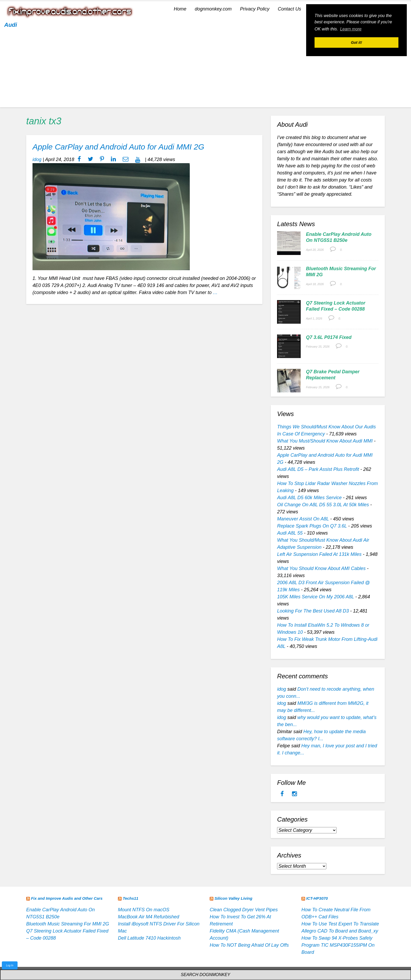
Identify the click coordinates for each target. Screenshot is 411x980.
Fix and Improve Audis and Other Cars (67, 898)
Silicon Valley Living (233, 898)
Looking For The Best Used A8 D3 (313, 611)
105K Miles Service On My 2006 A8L (315, 597)
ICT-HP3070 (317, 898)
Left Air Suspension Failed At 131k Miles (319, 554)
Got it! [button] (356, 42)
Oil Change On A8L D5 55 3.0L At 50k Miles (323, 505)
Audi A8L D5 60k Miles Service (309, 498)
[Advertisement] (206, 71)
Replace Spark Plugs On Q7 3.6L (312, 526)
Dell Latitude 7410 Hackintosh (149, 938)
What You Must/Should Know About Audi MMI (325, 441)
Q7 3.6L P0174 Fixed (329, 337)
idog (37, 159)
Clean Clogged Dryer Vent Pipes (244, 910)
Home (180, 9)
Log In (10, 965)
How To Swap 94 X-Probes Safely (337, 938)
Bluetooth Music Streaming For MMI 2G (68, 924)
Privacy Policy (255, 9)
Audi (11, 25)
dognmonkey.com (213, 9)
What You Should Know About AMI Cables (321, 568)
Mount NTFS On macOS (144, 910)
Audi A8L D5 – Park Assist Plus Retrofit (318, 469)
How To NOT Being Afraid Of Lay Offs (249, 945)
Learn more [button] (351, 29)
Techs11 (130, 898)
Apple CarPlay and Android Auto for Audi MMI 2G (118, 147)
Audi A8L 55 (290, 533)
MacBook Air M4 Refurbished (148, 917)
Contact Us (290, 9)
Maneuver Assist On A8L (303, 519)
